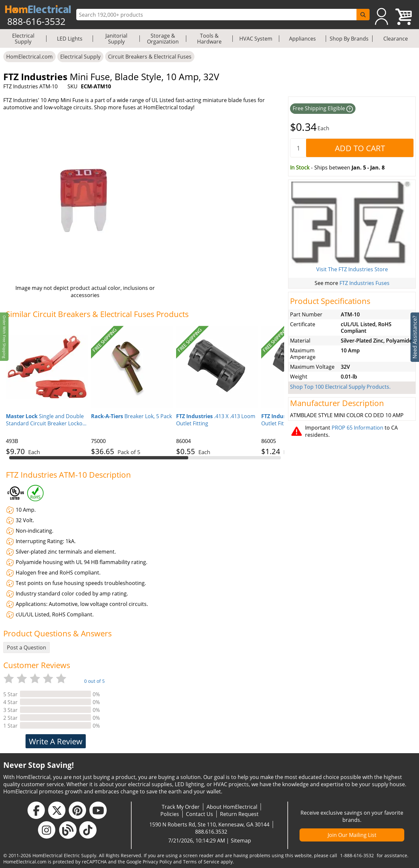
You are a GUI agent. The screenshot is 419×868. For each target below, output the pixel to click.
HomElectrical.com (29, 57)
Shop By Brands (349, 39)
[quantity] (298, 148)
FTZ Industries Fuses (364, 283)
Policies (170, 814)
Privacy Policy (157, 862)
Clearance (396, 39)
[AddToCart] (360, 148)
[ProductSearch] (217, 15)
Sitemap (241, 841)
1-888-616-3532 (357, 855)
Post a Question (27, 647)
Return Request (239, 814)
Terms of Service (201, 862)
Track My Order (181, 807)
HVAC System (256, 39)
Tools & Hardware (209, 39)
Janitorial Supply (116, 39)
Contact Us (200, 814)
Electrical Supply (23, 39)
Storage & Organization (163, 39)
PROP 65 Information (357, 428)
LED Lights (70, 39)
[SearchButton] (363, 15)
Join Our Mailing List (352, 835)
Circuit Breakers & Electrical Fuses (150, 57)
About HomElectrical (232, 807)
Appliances (302, 39)
